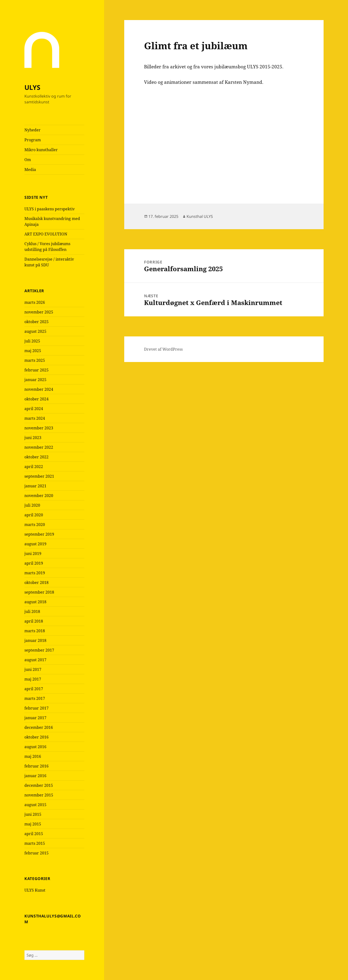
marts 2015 (35, 843)
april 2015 (34, 834)
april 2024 (34, 409)
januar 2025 (35, 380)
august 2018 (35, 602)
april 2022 (34, 467)
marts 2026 (35, 302)
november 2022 (39, 447)
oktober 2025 (36, 322)
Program (33, 140)
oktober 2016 (36, 737)
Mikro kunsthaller (41, 150)
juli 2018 (32, 611)
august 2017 (35, 660)
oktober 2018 (36, 582)
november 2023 (39, 428)
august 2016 (35, 747)
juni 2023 (33, 438)
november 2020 (39, 496)
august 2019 (35, 544)
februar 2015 (36, 853)
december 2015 (39, 785)
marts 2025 (35, 360)
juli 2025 (32, 341)
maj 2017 (33, 679)
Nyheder (33, 130)
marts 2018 (35, 631)
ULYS (32, 87)
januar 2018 (35, 640)
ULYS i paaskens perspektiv (50, 209)
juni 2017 (33, 669)
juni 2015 (33, 814)
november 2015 (39, 795)
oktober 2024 (36, 399)
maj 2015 (33, 824)
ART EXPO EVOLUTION (46, 234)
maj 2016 (33, 756)
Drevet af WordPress (163, 349)
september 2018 (39, 592)
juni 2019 (33, 554)
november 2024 (39, 389)
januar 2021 (35, 486)
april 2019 (34, 563)
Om (28, 160)
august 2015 (35, 805)
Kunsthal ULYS (200, 216)
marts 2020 (35, 525)
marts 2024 (35, 418)
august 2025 (35, 331)
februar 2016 (36, 766)
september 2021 (39, 476)
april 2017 (34, 689)
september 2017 (39, 650)
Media (30, 170)
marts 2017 (35, 698)
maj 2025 (33, 351)
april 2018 (34, 621)
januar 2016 (35, 776)
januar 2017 (35, 718)
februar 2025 (36, 370)
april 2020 (34, 515)
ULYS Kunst (35, 890)
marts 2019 (35, 573)
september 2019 (39, 534)
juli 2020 (32, 505)
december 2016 (39, 727)
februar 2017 (36, 708)
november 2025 (39, 312)
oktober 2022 (36, 457)
